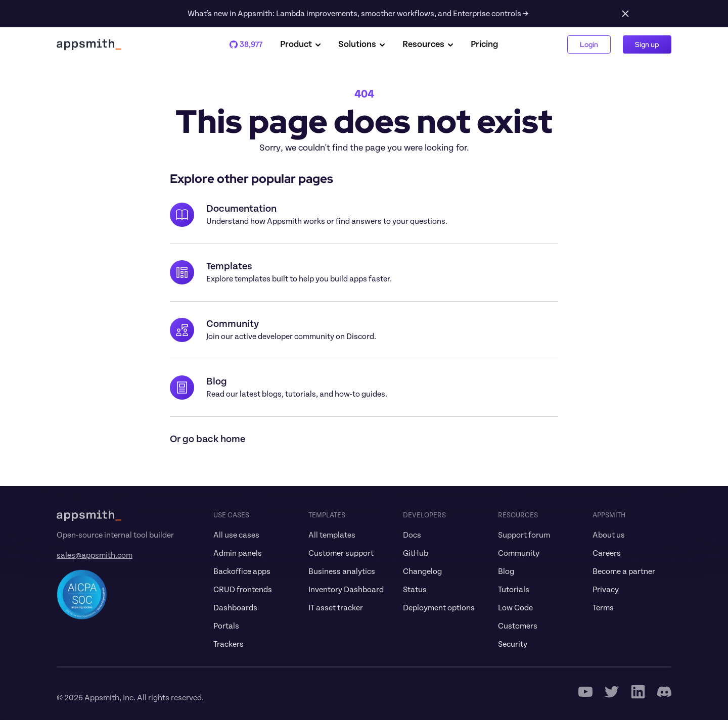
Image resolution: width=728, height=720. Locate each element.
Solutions (362, 44)
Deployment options (439, 608)
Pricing (485, 44)
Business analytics (342, 571)
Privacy (606, 590)
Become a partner (624, 571)
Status (415, 590)
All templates (332, 535)
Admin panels (238, 553)
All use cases (236, 535)
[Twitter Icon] (612, 692)
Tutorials (514, 590)
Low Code (515, 608)
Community (519, 553)
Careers (607, 553)
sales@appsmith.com (95, 555)
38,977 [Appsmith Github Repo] (247, 44)
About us (609, 535)
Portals (226, 626)
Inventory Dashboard (346, 590)
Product (301, 44)
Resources (428, 44)
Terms (603, 608)
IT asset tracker (336, 608)
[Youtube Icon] (585, 692)
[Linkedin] (638, 692)
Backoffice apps (242, 571)
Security (513, 644)
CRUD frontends (243, 590)
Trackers (229, 644)
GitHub (416, 553)
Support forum (524, 535)
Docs (412, 535)
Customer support (341, 553)
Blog (506, 571)
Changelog (422, 571)
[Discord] (664, 692)
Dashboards (235, 608)
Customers (518, 626)
